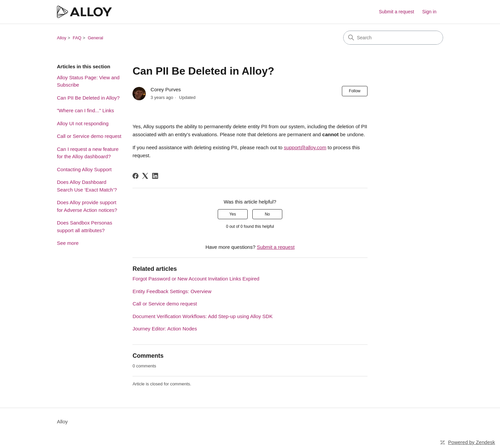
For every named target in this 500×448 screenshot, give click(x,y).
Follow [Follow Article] (355, 91)
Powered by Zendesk (472, 442)
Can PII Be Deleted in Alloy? (88, 98)
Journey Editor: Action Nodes (165, 329)
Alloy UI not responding (83, 123)
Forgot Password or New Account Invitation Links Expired (196, 279)
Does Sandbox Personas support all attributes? (85, 226)
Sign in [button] (429, 12)
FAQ (77, 38)
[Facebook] (135, 176)
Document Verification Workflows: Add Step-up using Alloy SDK (203, 316)
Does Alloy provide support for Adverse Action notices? (87, 206)
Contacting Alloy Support (84, 169)
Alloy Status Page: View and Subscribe (88, 81)
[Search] (393, 38)
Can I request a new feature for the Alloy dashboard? (88, 153)
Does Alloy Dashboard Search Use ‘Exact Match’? (87, 186)
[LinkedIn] (155, 176)
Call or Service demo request (89, 136)
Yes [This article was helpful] (233, 214)
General (96, 38)
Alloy (62, 38)
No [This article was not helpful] (267, 214)
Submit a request (396, 12)
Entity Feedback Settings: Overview (172, 291)
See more (68, 243)
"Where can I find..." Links (86, 110)
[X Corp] (145, 176)
